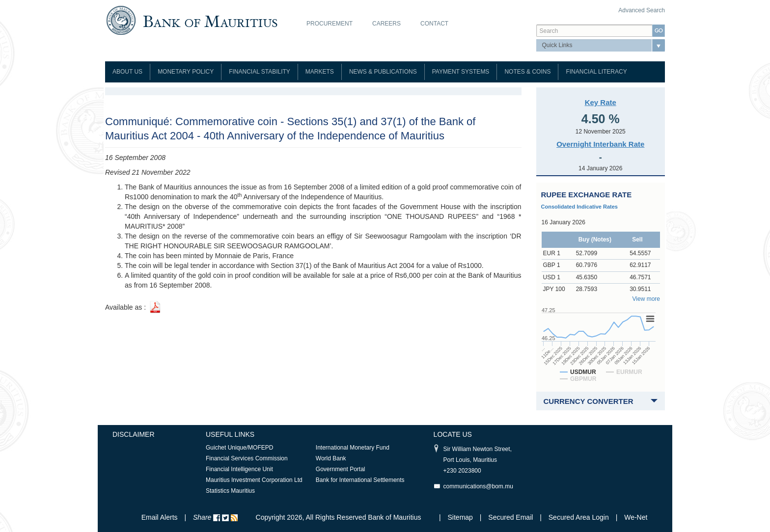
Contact (434, 24)
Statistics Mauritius (230, 491)
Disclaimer (134, 434)
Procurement (330, 24)
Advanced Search (642, 10)
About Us (127, 72)
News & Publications (383, 72)
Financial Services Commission (247, 458)
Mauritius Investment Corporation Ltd (254, 480)
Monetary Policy (186, 72)
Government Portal (341, 469)
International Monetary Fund (353, 448)
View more (646, 299)
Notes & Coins (527, 72)
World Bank (331, 458)
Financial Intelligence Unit (239, 469)
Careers (386, 24)
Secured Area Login (579, 517)
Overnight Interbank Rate (600, 144)
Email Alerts (160, 517)
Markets (320, 72)
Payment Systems (461, 72)
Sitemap (461, 517)
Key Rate (601, 102)
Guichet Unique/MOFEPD (239, 448)
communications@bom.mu (478, 486)
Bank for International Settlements (360, 480)
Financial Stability (260, 72)
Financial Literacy (596, 72)
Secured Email (510, 517)
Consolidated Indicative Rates (579, 207)
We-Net (636, 517)
